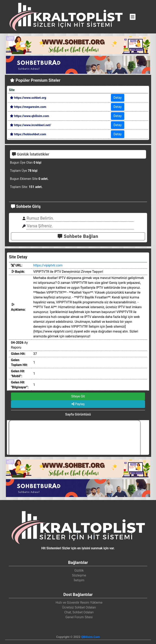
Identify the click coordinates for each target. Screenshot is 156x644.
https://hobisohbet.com (28, 134)
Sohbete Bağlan (78, 236)
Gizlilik (79, 570)
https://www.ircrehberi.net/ (30, 125)
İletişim (79, 580)
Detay (118, 98)
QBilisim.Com (90, 637)
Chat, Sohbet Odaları (79, 612)
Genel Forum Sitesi (79, 617)
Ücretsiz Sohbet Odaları (79, 607)
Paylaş (78, 404)
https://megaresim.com (28, 107)
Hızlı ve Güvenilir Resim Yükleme (79, 603)
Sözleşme (79, 575)
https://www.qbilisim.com (30, 116)
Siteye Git (78, 396)
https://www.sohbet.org (28, 98)
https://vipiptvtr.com (48, 265)
